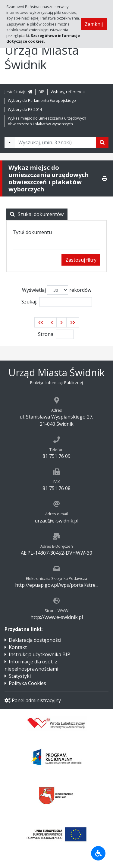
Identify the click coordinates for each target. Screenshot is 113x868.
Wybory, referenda (68, 92)
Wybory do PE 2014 (25, 109)
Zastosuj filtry (81, 260)
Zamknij (94, 24)
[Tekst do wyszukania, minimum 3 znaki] (55, 142)
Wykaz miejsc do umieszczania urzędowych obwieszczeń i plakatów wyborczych (47, 121)
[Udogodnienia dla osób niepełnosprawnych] (98, 853)
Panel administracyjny (33, 700)
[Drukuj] (105, 178)
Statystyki (20, 676)
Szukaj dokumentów (37, 214)
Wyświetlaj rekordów (57, 290)
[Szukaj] (102, 142)
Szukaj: (57, 302)
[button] (41, 322)
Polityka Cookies (27, 683)
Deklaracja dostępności (35, 640)
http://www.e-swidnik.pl (57, 617)
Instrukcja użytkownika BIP (39, 654)
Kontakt (18, 647)
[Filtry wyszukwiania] (10, 142)
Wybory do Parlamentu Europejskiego (42, 100)
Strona (46, 334)
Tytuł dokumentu (32, 232)
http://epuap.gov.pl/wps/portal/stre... (57, 585)
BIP (41, 92)
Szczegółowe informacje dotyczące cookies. (43, 38)
